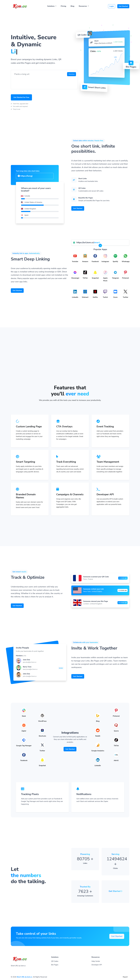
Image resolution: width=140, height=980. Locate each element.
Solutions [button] (51, 6)
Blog (72, 6)
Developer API (97, 965)
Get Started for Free (21, 97)
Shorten (72, 74)
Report (125, 977)
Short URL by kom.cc (24, 977)
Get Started (123, 6)
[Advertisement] (70, 369)
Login (112, 6)
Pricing (63, 6)
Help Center (96, 961)
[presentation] (29, 82)
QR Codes (55, 961)
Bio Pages (55, 965)
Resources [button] (83, 6)
